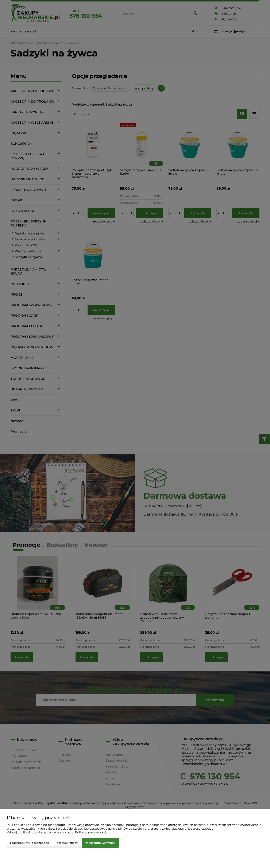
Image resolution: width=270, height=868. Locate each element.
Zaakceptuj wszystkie (100, 843)
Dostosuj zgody (67, 843)
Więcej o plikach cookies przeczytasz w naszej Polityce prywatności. (57, 832)
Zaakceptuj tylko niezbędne (30, 843)
